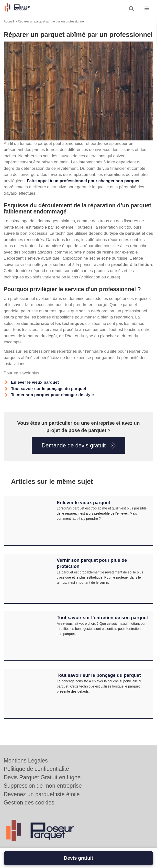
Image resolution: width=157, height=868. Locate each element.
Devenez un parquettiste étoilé (42, 794)
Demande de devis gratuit (74, 445)
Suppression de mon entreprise (43, 786)
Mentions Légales (26, 761)
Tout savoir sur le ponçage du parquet (49, 389)
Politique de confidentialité (36, 769)
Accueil (9, 21)
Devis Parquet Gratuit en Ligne (42, 777)
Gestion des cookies (29, 803)
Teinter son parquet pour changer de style (52, 395)
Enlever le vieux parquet (35, 382)
